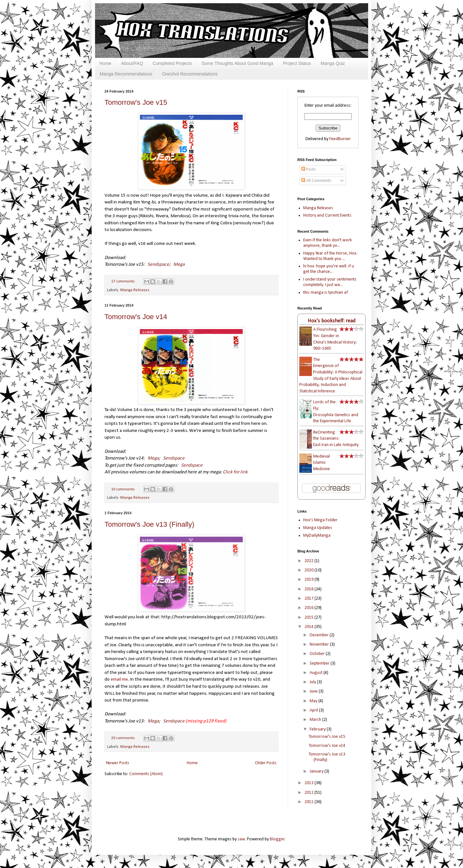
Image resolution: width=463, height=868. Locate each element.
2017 (309, 599)
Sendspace (158, 264)
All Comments (316, 181)
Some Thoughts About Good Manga (237, 63)
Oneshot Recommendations (190, 74)
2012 (309, 793)
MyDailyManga (317, 536)
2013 (309, 783)
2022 (309, 561)
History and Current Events (327, 215)
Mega (179, 264)
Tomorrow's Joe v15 (136, 102)
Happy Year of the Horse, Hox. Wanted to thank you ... (330, 256)
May (314, 701)
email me (119, 679)
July (313, 682)
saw (241, 839)
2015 (309, 617)
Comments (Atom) (146, 774)
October (318, 654)
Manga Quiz (333, 63)
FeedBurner (340, 139)
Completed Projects (172, 63)
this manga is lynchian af (326, 293)
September (320, 663)
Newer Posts (118, 763)
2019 (309, 580)
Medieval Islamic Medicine (322, 463)
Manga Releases (135, 290)
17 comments (123, 282)
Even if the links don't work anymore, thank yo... (327, 243)
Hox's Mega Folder (320, 520)
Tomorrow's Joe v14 (136, 317)
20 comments (123, 738)
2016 (309, 608)
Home (105, 63)
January (317, 771)
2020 (309, 570)
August (317, 673)
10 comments (123, 489)
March (316, 720)
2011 (309, 802)
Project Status (297, 63)
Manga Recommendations (126, 74)
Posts (309, 170)
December (320, 635)
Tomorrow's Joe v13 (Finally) (149, 524)
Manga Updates (318, 528)
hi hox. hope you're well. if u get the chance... (329, 269)
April (314, 710)
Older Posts (266, 763)
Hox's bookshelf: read (331, 321)
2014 (309, 627)
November (320, 644)
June (314, 691)
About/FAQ (132, 63)
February (318, 729)
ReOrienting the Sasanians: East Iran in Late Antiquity (336, 439)
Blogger (277, 839)
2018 (309, 589)
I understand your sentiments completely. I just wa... (330, 282)
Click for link (235, 472)
